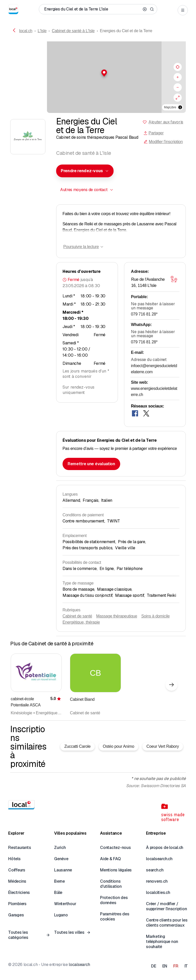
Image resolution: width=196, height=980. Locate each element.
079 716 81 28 (144, 314)
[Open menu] (183, 10)
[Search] (152, 9)
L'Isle (42, 31)
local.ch (26, 31)
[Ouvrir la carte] (174, 279)
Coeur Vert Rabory (163, 746)
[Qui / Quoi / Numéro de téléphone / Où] (92, 9)
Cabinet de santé (77, 616)
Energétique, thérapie (81, 622)
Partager (154, 133)
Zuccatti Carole (77, 746)
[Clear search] (145, 9)
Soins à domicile (155, 616)
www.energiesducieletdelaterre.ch (154, 392)
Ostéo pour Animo (119, 746)
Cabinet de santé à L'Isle (73, 31)
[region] (98, 77)
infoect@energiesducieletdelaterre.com (154, 369)
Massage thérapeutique (117, 616)
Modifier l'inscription (163, 142)
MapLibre (170, 107)
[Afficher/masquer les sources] (180, 107)
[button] (98, 73)
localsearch (79, 965)
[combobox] (85, 171)
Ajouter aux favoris (166, 122)
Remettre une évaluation (91, 464)
